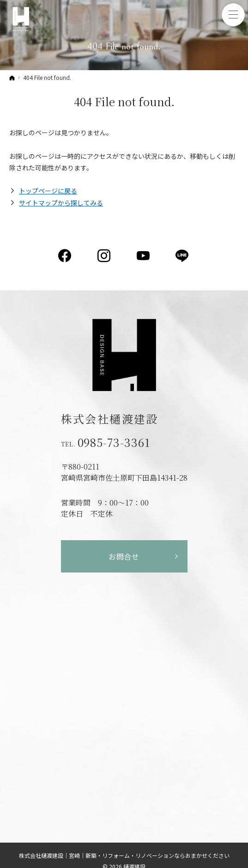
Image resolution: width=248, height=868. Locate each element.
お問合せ (124, 556)
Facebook (65, 256)
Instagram (105, 256)
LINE (183, 256)
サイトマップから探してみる (61, 203)
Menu (233, 15)
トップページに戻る (48, 191)
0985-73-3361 (114, 442)
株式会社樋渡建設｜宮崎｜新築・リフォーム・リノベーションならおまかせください (124, 855)
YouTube (144, 256)
